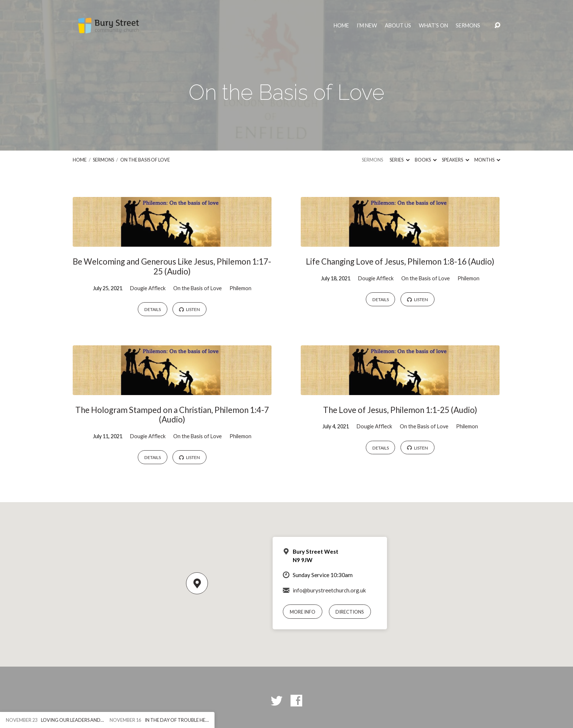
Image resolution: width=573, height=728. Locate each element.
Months (487, 160)
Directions (350, 612)
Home (341, 26)
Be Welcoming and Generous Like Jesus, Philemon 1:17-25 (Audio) (172, 266)
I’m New (367, 26)
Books (426, 160)
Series (399, 160)
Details (153, 309)
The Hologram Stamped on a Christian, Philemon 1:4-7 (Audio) (172, 415)
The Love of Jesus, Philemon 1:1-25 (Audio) (400, 410)
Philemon (240, 288)
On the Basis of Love (145, 160)
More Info (303, 612)
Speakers (455, 160)
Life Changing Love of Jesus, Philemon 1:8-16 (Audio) (400, 261)
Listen (189, 309)
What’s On (433, 26)
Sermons (468, 26)
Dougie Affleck (148, 288)
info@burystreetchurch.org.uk (329, 590)
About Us (398, 26)
